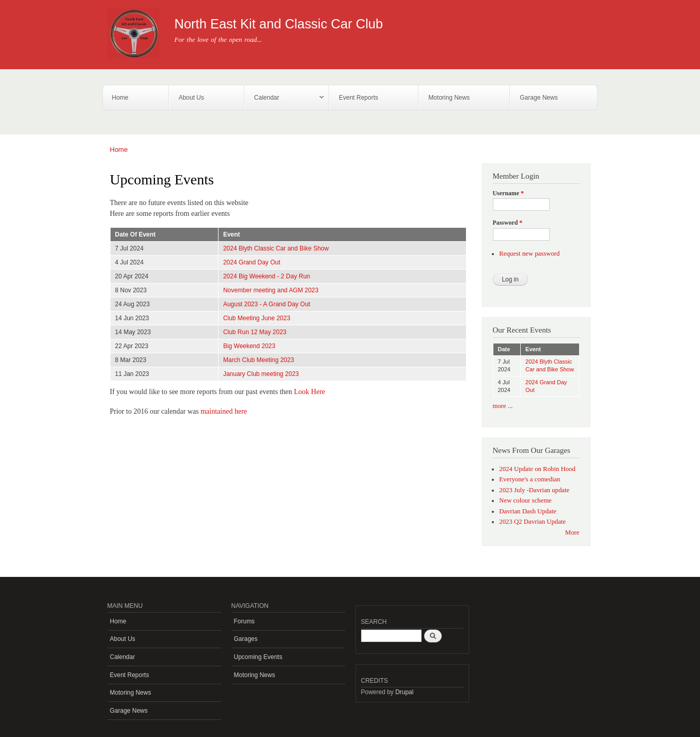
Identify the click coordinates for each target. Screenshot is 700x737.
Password (508, 223)
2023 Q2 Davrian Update (532, 522)
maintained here (224, 411)
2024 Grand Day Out (252, 262)
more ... (503, 406)
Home (120, 98)
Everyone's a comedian (530, 479)
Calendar (284, 98)
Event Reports (359, 98)
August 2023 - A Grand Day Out (267, 304)
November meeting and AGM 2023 (271, 290)
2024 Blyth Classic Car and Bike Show (276, 248)
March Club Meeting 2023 (259, 360)
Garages (246, 639)
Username (508, 193)
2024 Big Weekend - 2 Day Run (267, 276)
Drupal (404, 692)
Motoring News (449, 98)
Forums (245, 621)
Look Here (309, 392)
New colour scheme (525, 500)
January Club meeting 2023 (261, 374)
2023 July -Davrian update (534, 490)
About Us (191, 98)
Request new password (529, 254)
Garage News (539, 98)
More (572, 532)
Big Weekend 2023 (249, 346)
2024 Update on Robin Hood (537, 469)
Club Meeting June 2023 (257, 318)
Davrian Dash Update (528, 511)
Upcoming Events (258, 657)
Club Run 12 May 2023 (255, 332)
